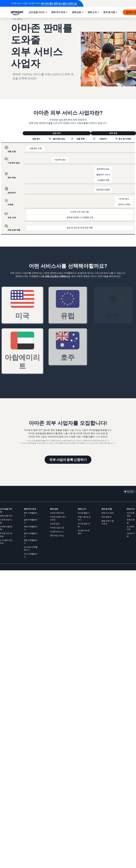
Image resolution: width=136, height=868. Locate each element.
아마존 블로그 (84, 513)
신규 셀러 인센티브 (6, 542)
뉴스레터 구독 (131, 528)
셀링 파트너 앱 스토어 (108, 522)
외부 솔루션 (106, 517)
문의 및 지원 (109, 12)
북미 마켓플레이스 (31, 514)
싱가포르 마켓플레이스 (31, 548)
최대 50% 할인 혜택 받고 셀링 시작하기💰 (59, 3)
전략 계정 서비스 (57, 535)
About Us (131, 509)
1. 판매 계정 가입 (6, 521)
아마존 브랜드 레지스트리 (58, 518)
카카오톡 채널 (131, 514)
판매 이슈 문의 (108, 513)
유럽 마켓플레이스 (31, 528)
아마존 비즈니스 (57, 532)
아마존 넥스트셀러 (84, 532)
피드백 (130, 491)
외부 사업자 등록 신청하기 (68, 460)
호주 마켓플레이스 (31, 535)
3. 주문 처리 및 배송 (6, 535)
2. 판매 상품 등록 (6, 528)
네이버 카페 (131, 535)
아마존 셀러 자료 (84, 525)
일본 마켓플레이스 (31, 521)
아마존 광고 (55, 524)
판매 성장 (76, 12)
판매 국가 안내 (58, 12)
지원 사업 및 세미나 (84, 518)
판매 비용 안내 (6, 516)
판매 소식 (92, 12)
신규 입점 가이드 (37, 12)
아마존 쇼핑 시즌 (57, 528)
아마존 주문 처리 (57, 513)
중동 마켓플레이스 (31, 542)
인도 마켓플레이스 (31, 555)
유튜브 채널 (131, 521)
